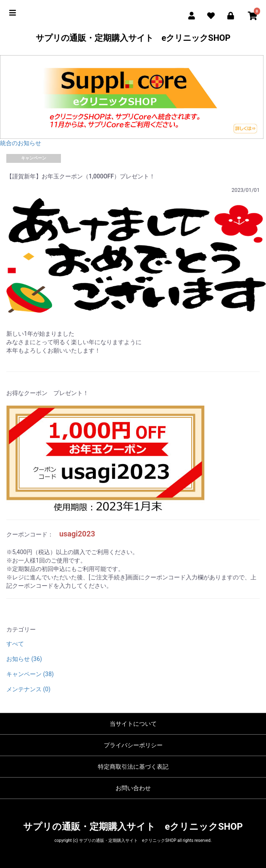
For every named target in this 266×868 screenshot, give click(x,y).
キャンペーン (34, 158)
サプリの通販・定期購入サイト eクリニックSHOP (133, 38)
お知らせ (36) (24, 659)
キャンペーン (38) (30, 674)
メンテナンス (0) (28, 689)
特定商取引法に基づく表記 (133, 767)
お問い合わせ (133, 788)
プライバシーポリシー (133, 745)
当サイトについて (133, 724)
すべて (15, 644)
